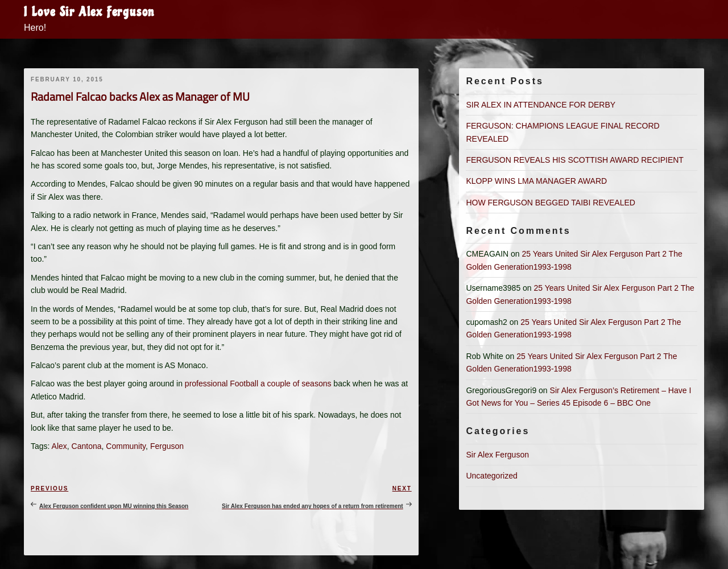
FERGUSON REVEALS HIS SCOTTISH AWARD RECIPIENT (574, 160)
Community (126, 446)
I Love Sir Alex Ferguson (89, 12)
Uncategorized (491, 476)
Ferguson (167, 446)
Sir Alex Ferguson (497, 455)
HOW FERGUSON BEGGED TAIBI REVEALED (550, 203)
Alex (59, 446)
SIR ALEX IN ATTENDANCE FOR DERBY (541, 105)
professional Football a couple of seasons (258, 384)
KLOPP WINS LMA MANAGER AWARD (536, 181)
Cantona (87, 446)
